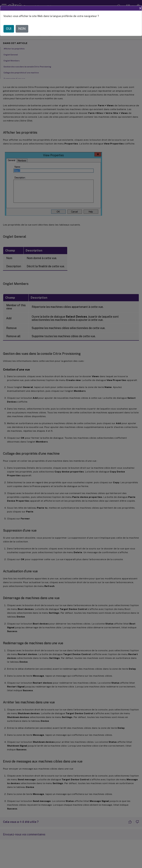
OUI (9, 29)
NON (22, 29)
